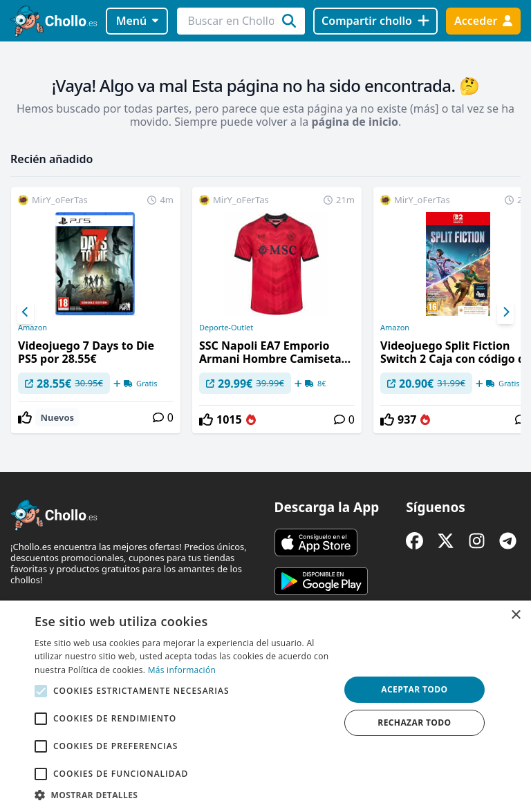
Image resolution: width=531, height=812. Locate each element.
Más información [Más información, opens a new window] (182, 670)
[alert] (265, 706)
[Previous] (26, 312)
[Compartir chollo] (375, 21)
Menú (137, 21)
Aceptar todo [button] (414, 689)
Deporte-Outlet (226, 328)
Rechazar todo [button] (414, 723)
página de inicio (355, 122)
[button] (183, 795)
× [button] (515, 615)
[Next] (505, 312)
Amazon (32, 328)
